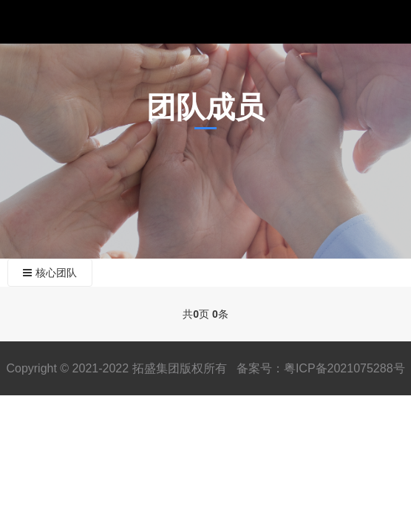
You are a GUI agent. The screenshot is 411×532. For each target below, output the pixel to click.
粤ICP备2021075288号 (344, 368)
